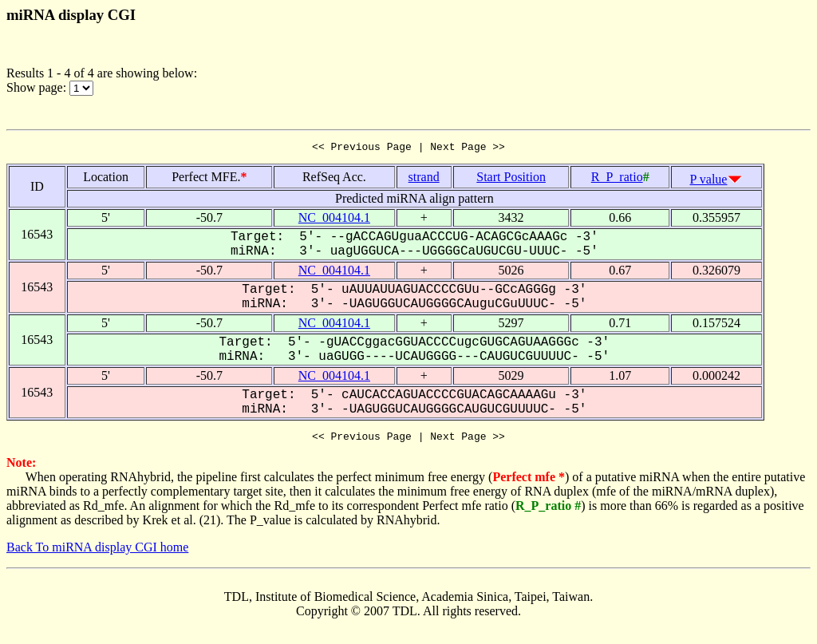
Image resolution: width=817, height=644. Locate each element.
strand (424, 179)
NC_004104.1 (334, 220)
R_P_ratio (617, 179)
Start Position (511, 179)
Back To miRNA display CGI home (97, 552)
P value (709, 182)
